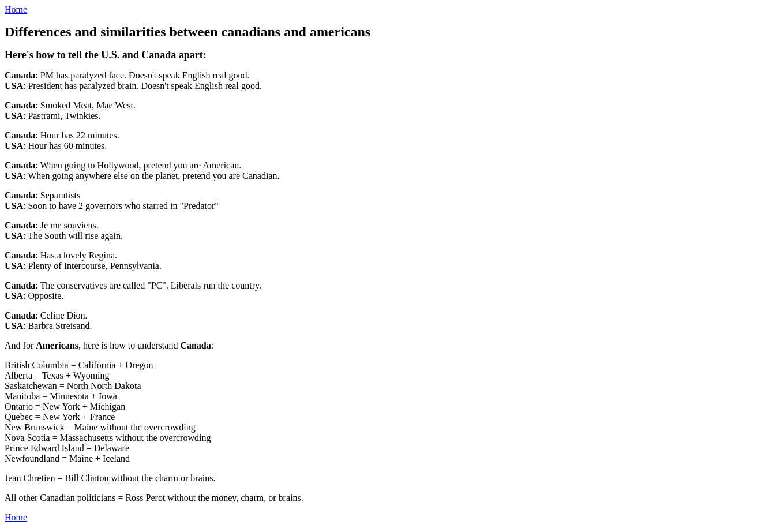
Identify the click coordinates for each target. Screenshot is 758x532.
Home (16, 10)
